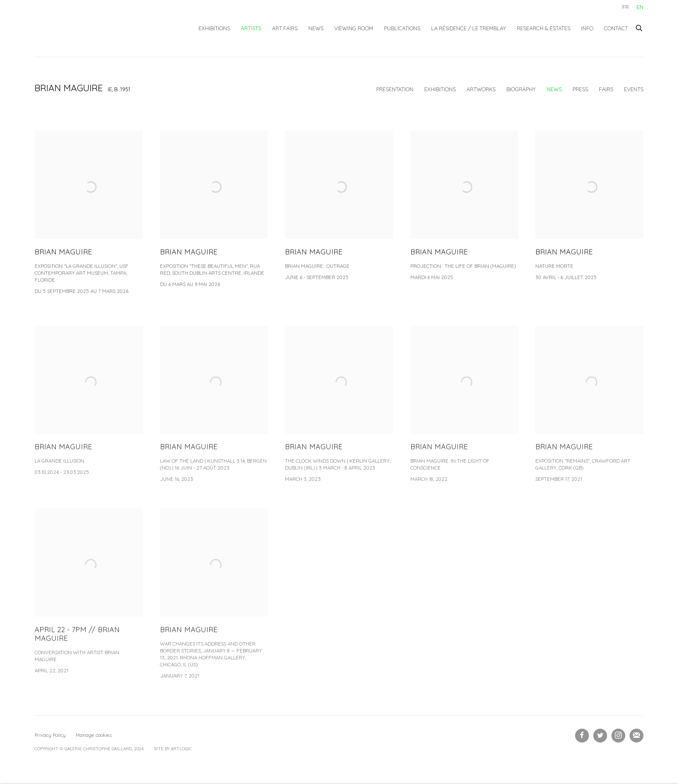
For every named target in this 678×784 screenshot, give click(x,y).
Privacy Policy (50, 735)
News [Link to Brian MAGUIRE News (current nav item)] (554, 89)
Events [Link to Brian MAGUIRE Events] (634, 89)
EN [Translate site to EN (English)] (640, 7)
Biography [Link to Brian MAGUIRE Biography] (521, 89)
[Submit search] (640, 27)
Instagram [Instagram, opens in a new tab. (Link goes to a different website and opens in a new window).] (618, 736)
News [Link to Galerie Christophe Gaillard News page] (316, 28)
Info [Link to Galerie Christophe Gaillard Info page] (587, 28)
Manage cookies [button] (94, 735)
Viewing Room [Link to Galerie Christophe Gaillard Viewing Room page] (354, 28)
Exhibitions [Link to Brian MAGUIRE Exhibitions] (440, 89)
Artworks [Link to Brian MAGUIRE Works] (481, 89)
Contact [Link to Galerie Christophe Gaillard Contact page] (616, 28)
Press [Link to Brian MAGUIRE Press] (580, 89)
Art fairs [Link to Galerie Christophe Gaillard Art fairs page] (285, 28)
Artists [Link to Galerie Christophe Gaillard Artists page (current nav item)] (251, 28)
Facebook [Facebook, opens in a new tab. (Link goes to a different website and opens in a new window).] (582, 736)
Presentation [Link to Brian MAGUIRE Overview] (395, 89)
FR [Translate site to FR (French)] (625, 7)
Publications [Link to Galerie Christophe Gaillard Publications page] (402, 28)
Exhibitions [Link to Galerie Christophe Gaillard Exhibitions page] (214, 28)
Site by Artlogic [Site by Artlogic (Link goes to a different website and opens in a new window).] (173, 749)
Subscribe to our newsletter (636, 736)
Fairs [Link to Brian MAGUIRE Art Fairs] (606, 89)
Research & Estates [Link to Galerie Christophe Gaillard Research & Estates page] (544, 28)
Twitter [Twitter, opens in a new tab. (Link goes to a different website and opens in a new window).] (600, 736)
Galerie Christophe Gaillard (99, 28)
